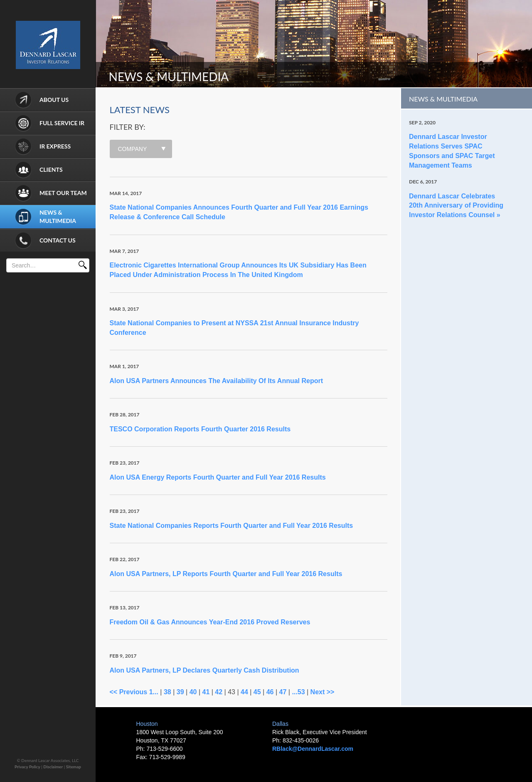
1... (154, 692)
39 (180, 692)
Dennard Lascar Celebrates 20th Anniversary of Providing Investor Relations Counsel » (456, 206)
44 (244, 692)
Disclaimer (53, 767)
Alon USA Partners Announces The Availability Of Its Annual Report (217, 381)
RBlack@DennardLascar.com (313, 749)
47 (283, 692)
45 (257, 692)
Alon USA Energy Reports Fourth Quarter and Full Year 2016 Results (218, 477)
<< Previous (129, 692)
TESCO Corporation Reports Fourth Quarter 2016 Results (200, 429)
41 (206, 692)
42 (219, 692)
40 (193, 692)
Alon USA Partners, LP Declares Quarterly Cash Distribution (204, 670)
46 (270, 692)
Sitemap (74, 767)
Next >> (323, 692)
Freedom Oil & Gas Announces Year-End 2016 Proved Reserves (210, 622)
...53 (298, 692)
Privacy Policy (27, 767)
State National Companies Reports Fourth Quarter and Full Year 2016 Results (232, 526)
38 (167, 692)
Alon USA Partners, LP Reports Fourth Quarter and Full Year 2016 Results (226, 574)
